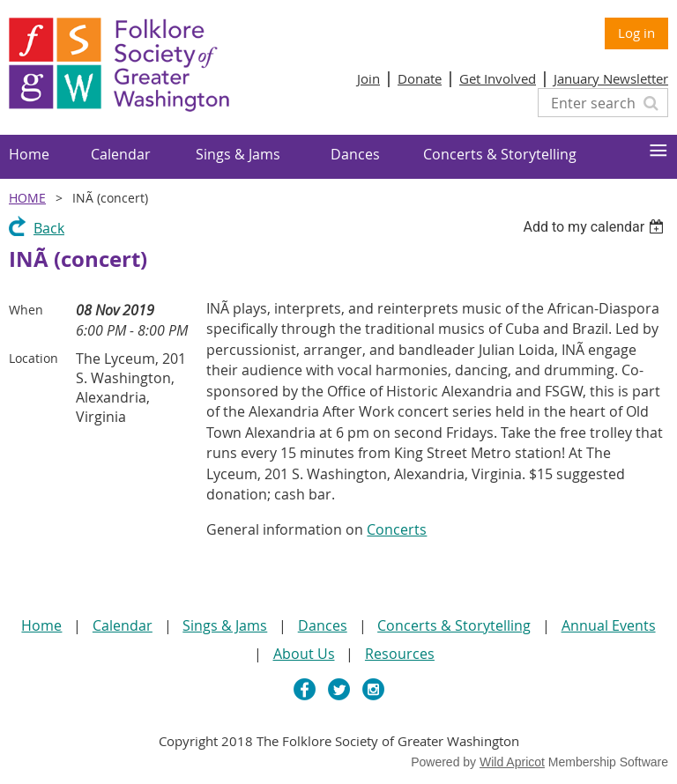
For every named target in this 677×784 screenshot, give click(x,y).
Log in (636, 33)
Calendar (123, 625)
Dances (323, 625)
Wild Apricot (512, 762)
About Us (304, 654)
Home (27, 198)
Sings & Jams (225, 625)
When (26, 310)
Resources (400, 654)
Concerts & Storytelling (454, 625)
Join (368, 78)
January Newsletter (611, 78)
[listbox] (595, 227)
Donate (420, 78)
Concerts (397, 529)
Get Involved (498, 78)
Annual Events (609, 625)
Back (49, 228)
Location (33, 358)
